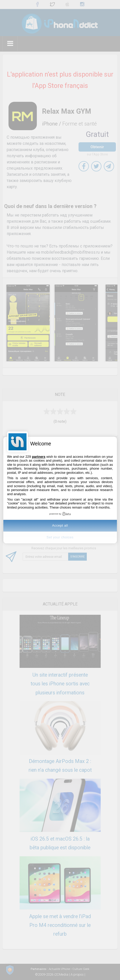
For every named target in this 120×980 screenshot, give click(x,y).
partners (39, 457)
